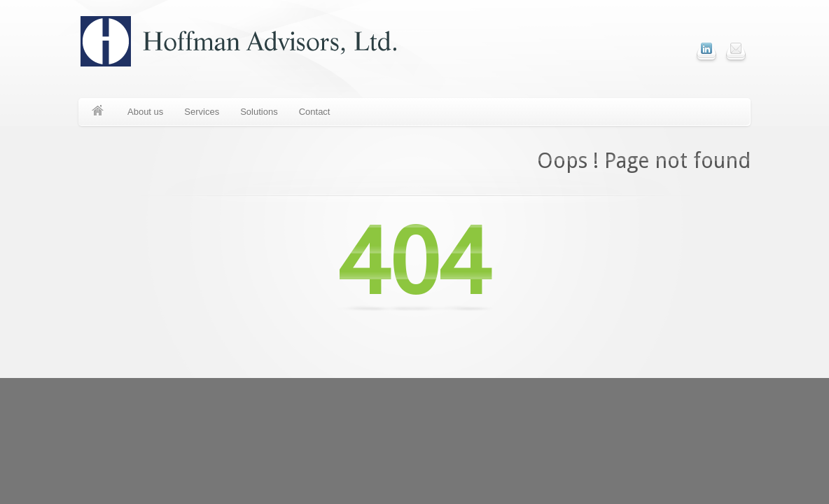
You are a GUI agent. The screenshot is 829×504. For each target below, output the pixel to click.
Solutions (259, 112)
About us (145, 112)
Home (98, 112)
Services (202, 112)
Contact (315, 112)
